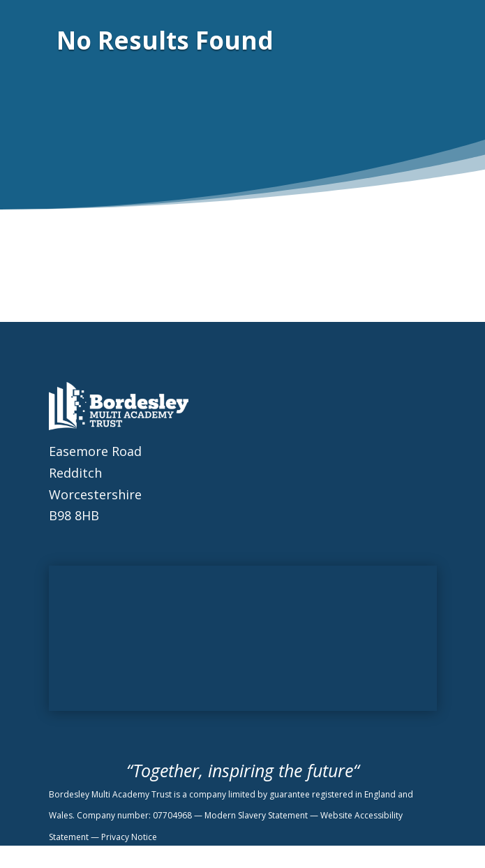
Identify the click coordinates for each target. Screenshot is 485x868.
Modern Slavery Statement (257, 815)
